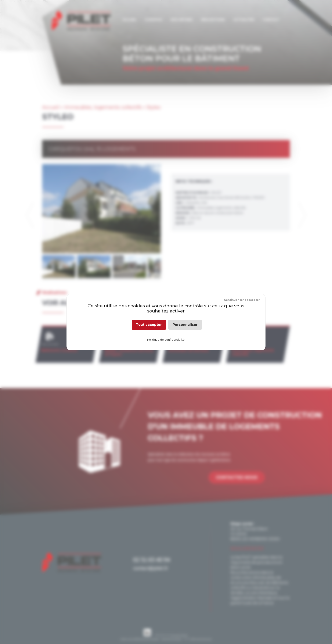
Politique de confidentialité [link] (166, 340)
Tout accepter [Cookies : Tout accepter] (149, 325)
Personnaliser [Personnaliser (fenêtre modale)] (185, 325)
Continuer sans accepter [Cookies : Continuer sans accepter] (242, 300)
